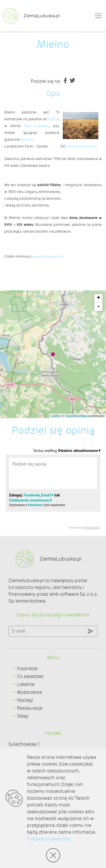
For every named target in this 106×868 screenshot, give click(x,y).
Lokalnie (26, 684)
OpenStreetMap (77, 416)
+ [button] (99, 298)
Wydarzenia (29, 692)
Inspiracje (27, 668)
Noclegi (25, 700)
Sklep (23, 716)
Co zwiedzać (30, 676)
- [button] (99, 307)
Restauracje (30, 708)
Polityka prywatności (49, 839)
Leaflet (55, 416)
